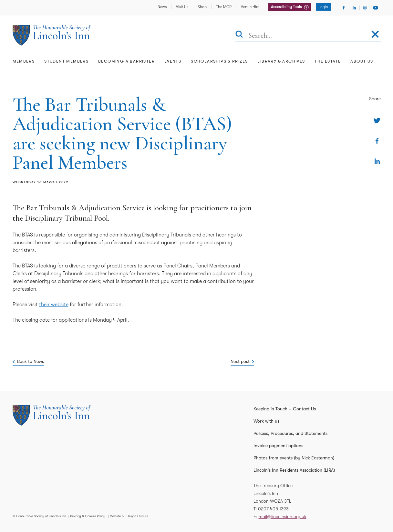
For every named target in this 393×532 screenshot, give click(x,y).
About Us (362, 61)
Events (173, 61)
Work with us (266, 421)
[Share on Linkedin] (377, 161)
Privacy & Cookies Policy (88, 516)
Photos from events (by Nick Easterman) (294, 458)
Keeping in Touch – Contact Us (285, 409)
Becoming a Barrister (126, 61)
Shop (202, 7)
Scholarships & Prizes (219, 61)
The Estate (328, 61)
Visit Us (182, 7)
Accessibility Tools (287, 7)
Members (24, 61)
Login (323, 7)
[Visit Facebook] (344, 8)
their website (54, 305)
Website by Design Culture (129, 516)
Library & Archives (281, 61)
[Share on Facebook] (377, 141)
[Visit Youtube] (376, 8)
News (162, 7)
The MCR (224, 7)
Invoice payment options (278, 446)
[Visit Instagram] (365, 8)
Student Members (66, 61)
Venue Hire (250, 7)
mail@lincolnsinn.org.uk (283, 517)
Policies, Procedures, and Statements (290, 433)
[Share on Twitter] (377, 120)
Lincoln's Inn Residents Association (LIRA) (294, 470)
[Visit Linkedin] (354, 8)
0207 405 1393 (273, 509)
